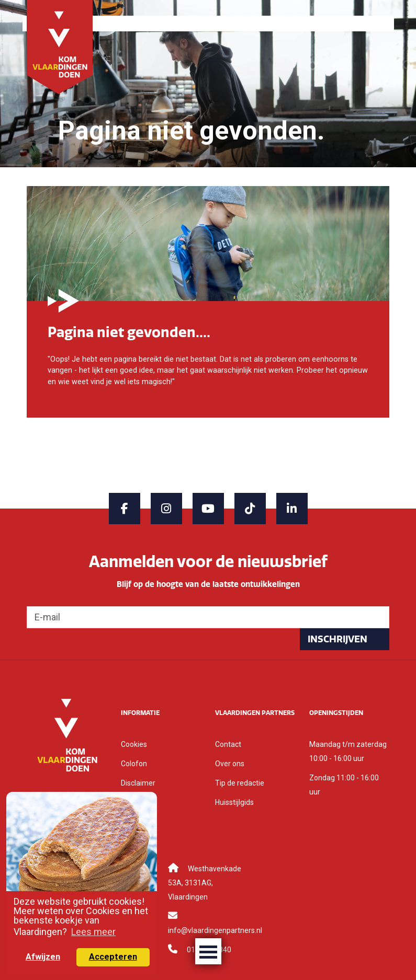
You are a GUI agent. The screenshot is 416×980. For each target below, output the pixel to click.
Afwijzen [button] (43, 957)
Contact (228, 744)
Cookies (134, 744)
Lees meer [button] (93, 932)
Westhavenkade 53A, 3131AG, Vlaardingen (205, 883)
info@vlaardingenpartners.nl (215, 930)
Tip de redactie (240, 783)
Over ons (230, 764)
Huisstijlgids (234, 802)
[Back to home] (60, 46)
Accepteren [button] (113, 957)
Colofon (134, 764)
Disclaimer (138, 783)
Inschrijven (338, 639)
